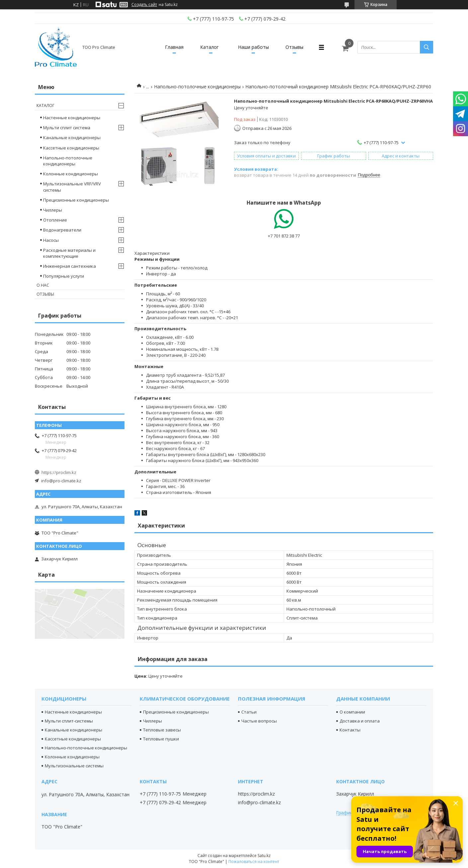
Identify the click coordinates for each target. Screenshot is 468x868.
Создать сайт (144, 5)
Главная (174, 47)
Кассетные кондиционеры (71, 148)
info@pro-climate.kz (61, 481)
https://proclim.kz (59, 472)
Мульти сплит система (67, 128)
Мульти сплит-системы (69, 721)
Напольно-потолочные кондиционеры (197, 87)
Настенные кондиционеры (72, 118)
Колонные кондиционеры (71, 174)
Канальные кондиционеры (72, 138)
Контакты (350, 730)
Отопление (55, 220)
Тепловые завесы (162, 730)
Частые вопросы (259, 721)
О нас (43, 285)
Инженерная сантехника (70, 266)
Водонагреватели (62, 230)
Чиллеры (53, 210)
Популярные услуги (64, 276)
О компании (352, 712)
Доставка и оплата (360, 721)
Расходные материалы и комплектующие (69, 253)
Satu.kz (264, 856)
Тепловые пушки (161, 739)
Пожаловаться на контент (254, 862)
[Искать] (427, 47)
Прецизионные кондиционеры (76, 200)
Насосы (51, 240)
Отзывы (294, 47)
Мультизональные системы (74, 766)
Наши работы (253, 47)
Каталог (209, 47)
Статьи (249, 712)
